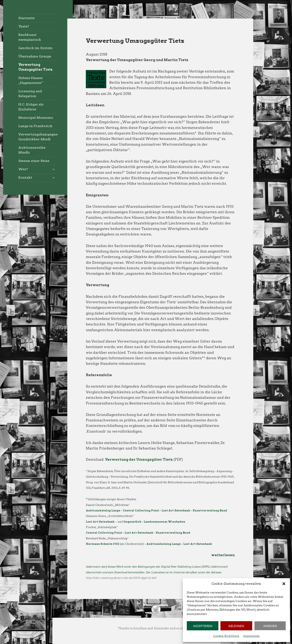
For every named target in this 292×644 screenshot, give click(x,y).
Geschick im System (35, 48)
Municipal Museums (36, 118)
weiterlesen (223, 555)
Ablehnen (236, 626)
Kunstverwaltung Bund (210, 510)
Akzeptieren (203, 626)
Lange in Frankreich (35, 126)
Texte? (24, 26)
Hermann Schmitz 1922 (103, 544)
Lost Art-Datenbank (176, 510)
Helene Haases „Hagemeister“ (31, 80)
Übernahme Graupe (35, 56)
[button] (284, 584)
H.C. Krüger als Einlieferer (31, 107)
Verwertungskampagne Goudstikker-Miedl (38, 137)
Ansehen (270, 626)
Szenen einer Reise (34, 161)
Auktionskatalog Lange (164, 544)
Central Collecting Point (141, 510)
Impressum (251, 636)
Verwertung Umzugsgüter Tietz (35, 67)
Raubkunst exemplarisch (30, 37)
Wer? (23, 169)
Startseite (27, 18)
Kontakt (25, 177)
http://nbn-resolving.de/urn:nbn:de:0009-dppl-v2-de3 (121, 578)
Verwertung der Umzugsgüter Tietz (139, 459)
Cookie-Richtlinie (226, 636)
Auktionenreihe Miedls (32, 150)
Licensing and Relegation (30, 94)
